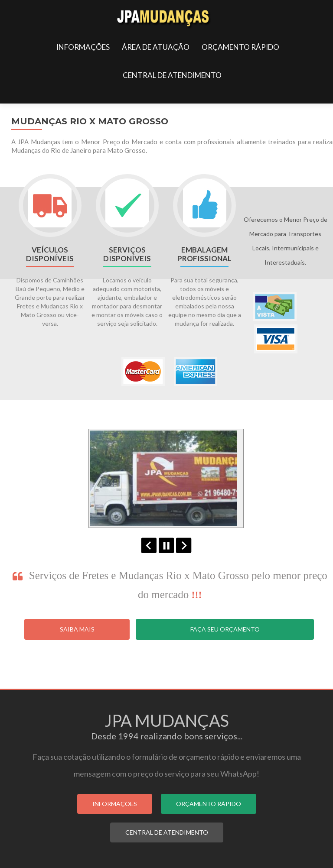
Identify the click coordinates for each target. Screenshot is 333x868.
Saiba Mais (77, 629)
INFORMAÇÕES (83, 47)
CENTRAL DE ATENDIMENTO (172, 75)
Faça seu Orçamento (225, 629)
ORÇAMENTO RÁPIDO (240, 47)
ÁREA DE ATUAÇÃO (156, 47)
